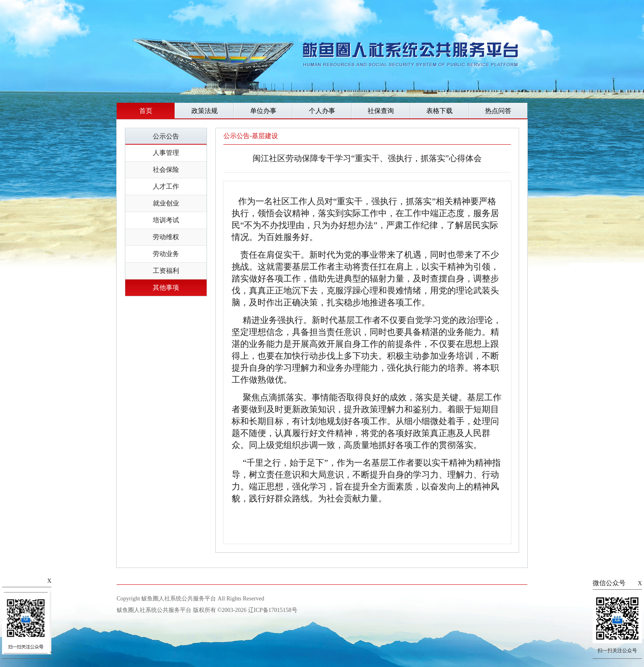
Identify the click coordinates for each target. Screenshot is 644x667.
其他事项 (166, 287)
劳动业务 (166, 254)
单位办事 (263, 111)
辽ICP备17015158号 (273, 610)
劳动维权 (166, 237)
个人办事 (322, 111)
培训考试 (166, 220)
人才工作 (166, 186)
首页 (146, 111)
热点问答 (498, 111)
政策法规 (205, 111)
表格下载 (439, 111)
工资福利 (166, 271)
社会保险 (166, 170)
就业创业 (166, 203)
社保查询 (381, 111)
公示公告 (166, 136)
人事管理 (166, 153)
